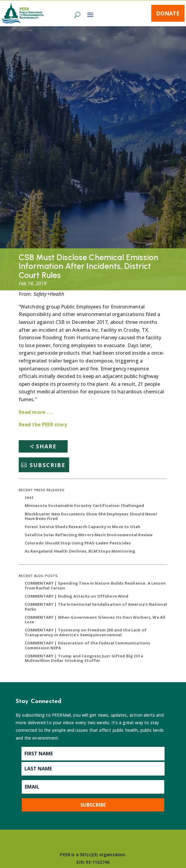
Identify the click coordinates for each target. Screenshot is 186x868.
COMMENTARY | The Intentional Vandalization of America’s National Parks (96, 607)
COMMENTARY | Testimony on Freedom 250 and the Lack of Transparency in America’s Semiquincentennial (86, 632)
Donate (168, 13)
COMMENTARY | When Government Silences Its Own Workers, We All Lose (95, 620)
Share (46, 446)
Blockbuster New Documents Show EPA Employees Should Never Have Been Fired (91, 516)
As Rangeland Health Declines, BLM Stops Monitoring (80, 551)
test (29, 497)
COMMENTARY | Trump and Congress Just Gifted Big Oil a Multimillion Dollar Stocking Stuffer (84, 658)
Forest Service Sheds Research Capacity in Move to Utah (83, 527)
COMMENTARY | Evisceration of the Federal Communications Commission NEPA (88, 645)
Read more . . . (36, 412)
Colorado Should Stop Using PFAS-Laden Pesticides (78, 543)
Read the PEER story (43, 424)
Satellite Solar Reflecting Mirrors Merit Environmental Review (89, 535)
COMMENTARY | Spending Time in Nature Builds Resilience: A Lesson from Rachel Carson (95, 586)
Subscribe (48, 465)
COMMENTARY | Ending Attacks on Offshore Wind (77, 596)
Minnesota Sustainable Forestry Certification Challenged (85, 505)
